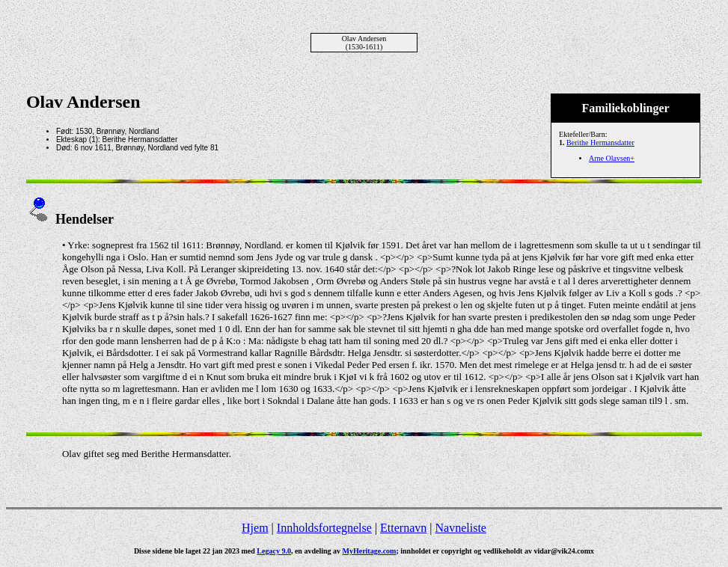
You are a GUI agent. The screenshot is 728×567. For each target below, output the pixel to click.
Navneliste (461, 528)
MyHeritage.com (370, 551)
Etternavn (403, 528)
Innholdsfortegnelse (324, 528)
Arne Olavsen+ (612, 158)
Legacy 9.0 (274, 551)
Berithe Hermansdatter (600, 142)
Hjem (255, 528)
